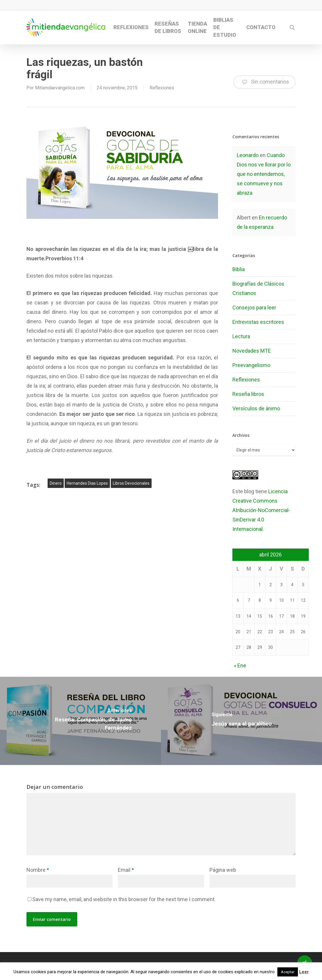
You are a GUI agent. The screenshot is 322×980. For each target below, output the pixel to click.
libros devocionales (131, 483)
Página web (223, 870)
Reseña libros (248, 394)
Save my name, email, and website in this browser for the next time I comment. (124, 899)
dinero (56, 483)
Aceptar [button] (288, 972)
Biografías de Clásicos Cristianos (258, 288)
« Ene (240, 665)
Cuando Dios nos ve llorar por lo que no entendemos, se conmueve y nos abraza (264, 174)
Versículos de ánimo (256, 408)
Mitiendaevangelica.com (60, 88)
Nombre (38, 870)
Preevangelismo (251, 365)
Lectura (241, 336)
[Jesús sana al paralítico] (241, 721)
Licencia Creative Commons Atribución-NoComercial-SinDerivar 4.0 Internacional (261, 510)
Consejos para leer (254, 307)
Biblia (239, 269)
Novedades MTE (252, 351)
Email (126, 870)
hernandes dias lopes (87, 483)
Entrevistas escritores (258, 322)
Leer (304, 972)
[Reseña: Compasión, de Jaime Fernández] (80, 721)
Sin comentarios (264, 82)
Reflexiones (162, 88)
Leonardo (248, 155)
